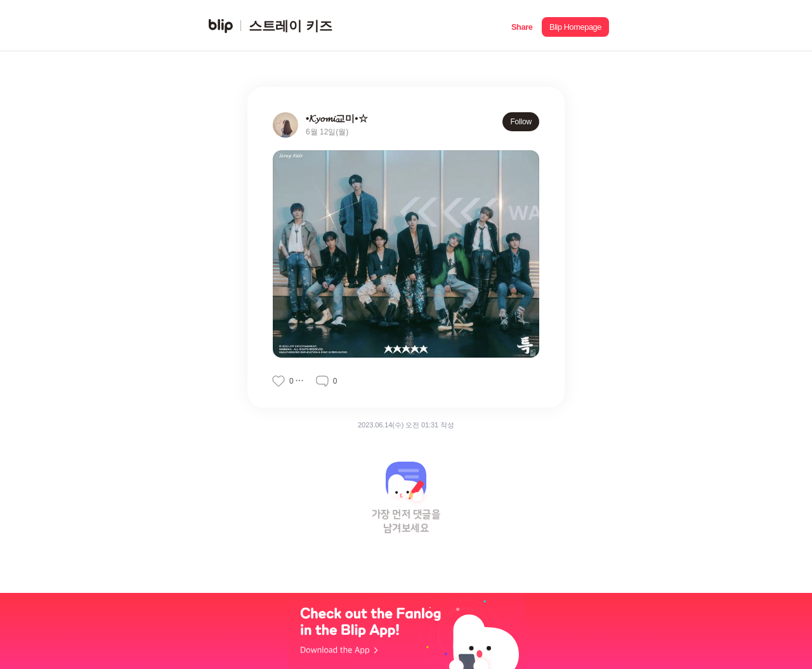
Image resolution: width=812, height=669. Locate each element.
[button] (522, 26)
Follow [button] (521, 122)
